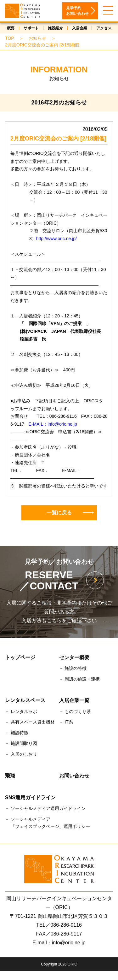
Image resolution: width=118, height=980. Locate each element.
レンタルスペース (25, 701)
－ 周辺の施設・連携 (80, 680)
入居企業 (80, 29)
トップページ (20, 658)
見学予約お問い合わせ (77, 11)
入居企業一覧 (74, 701)
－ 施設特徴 (17, 733)
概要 (11, 29)
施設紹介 (55, 29)
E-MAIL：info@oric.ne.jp (53, 425)
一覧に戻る (70, 513)
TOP (10, 39)
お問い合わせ (74, 776)
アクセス (104, 29)
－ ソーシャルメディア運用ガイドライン (45, 809)
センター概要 (74, 658)
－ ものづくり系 (75, 712)
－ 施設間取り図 (21, 744)
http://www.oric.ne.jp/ (56, 239)
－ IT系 (66, 723)
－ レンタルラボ (21, 712)
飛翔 (10, 776)
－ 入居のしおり (21, 755)
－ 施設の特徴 (73, 669)
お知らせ (37, 39)
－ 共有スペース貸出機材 (30, 723)
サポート (31, 29)
